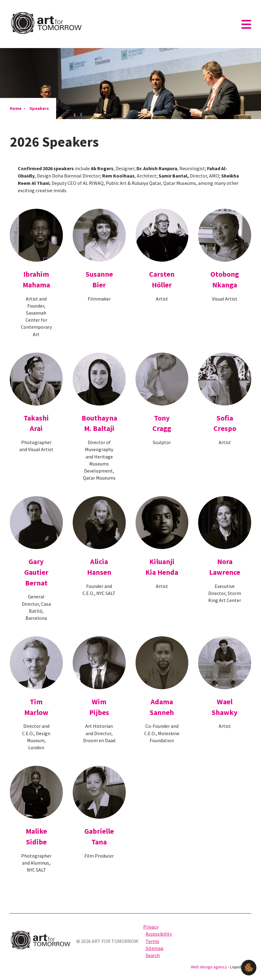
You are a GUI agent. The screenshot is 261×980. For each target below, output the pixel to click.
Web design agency (209, 967)
